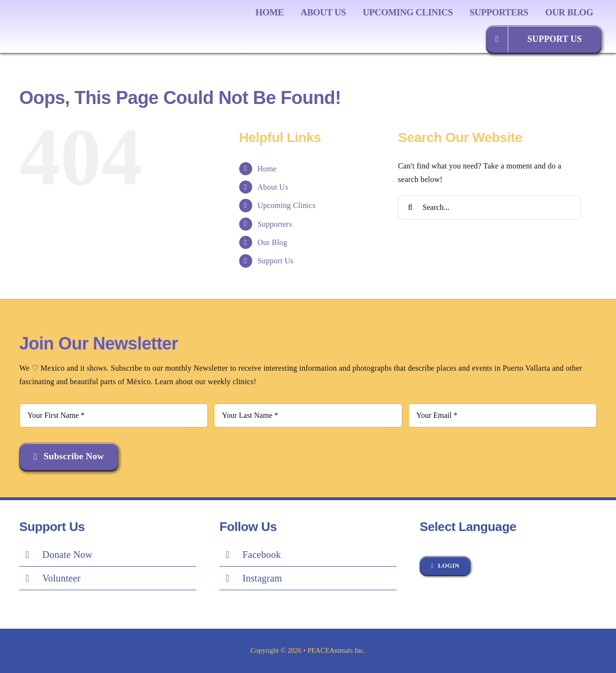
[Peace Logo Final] (75, 14)
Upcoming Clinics (287, 205)
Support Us (276, 261)
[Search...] (489, 207)
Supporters (275, 224)
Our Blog (272, 242)
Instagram (262, 578)
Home (267, 169)
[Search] (410, 207)
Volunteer (62, 578)
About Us (273, 187)
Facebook (262, 555)
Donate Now (67, 555)
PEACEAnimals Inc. (336, 651)
